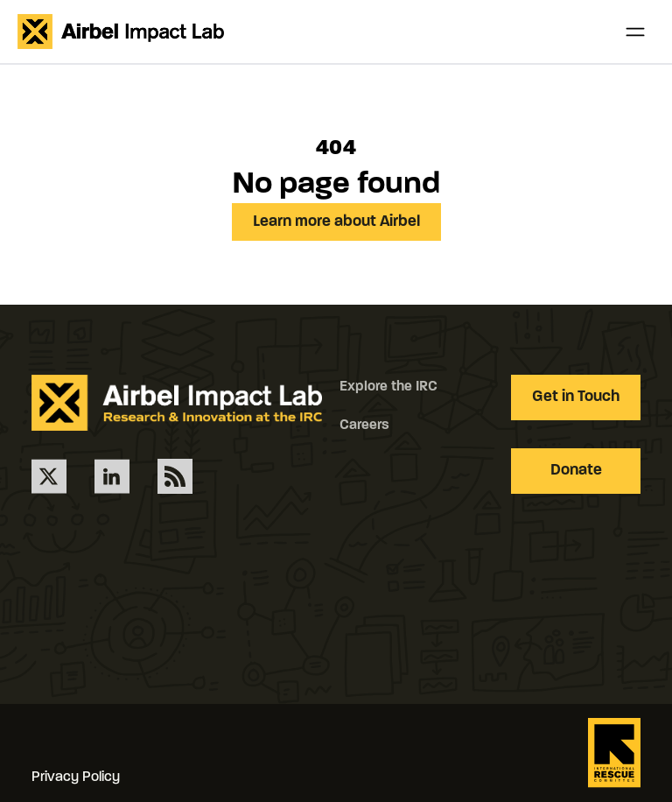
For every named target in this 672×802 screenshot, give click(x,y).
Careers (364, 426)
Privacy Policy (76, 777)
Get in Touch (576, 397)
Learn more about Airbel (336, 222)
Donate (576, 471)
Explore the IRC (388, 387)
